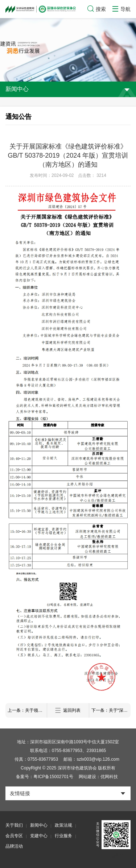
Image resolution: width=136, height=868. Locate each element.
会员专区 (14, 836)
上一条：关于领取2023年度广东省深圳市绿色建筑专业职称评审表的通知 (27, 710)
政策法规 (63, 825)
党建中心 (39, 836)
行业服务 (63, 836)
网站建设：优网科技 (98, 777)
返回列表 (68, 711)
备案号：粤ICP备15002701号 (44, 777)
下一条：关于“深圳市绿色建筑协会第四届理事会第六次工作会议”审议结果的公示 (111, 710)
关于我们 (14, 825)
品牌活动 (14, 846)
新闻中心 (39, 825)
